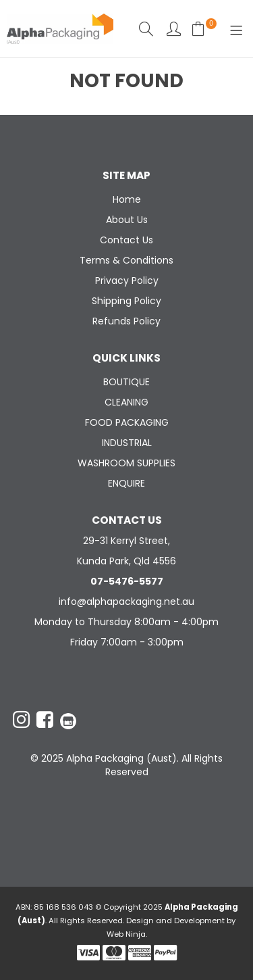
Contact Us (126, 240)
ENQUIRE (126, 483)
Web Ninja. (127, 934)
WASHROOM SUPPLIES (126, 463)
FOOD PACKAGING (127, 422)
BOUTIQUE (126, 382)
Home (127, 199)
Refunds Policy (126, 321)
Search (146, 29)
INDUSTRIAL (127, 443)
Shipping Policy (126, 301)
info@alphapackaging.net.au (126, 602)
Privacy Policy (127, 280)
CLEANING (126, 402)
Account (174, 29)
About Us (127, 220)
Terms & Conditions (126, 260)
